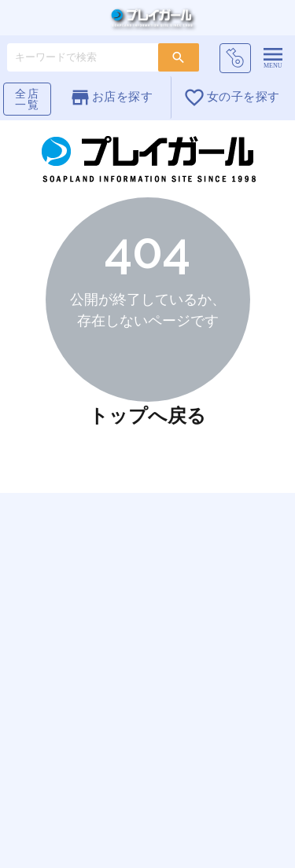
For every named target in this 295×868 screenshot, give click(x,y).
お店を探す (111, 97)
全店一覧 (28, 99)
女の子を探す (231, 97)
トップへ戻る (147, 416)
